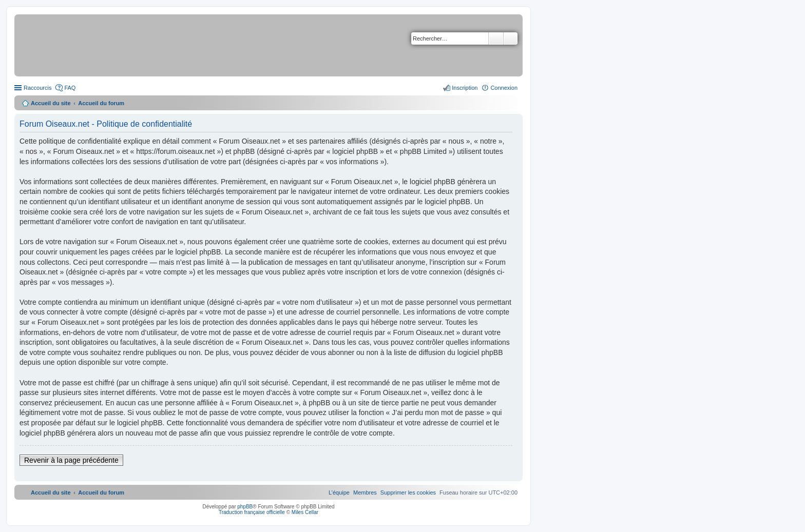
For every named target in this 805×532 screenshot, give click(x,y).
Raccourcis (37, 88)
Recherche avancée (511, 38)
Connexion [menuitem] (504, 88)
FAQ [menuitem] (70, 88)
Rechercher (496, 38)
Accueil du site (51, 103)
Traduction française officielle (252, 512)
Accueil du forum (101, 103)
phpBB (245, 507)
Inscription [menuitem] (465, 88)
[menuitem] (408, 492)
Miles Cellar (305, 512)
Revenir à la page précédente (71, 460)
